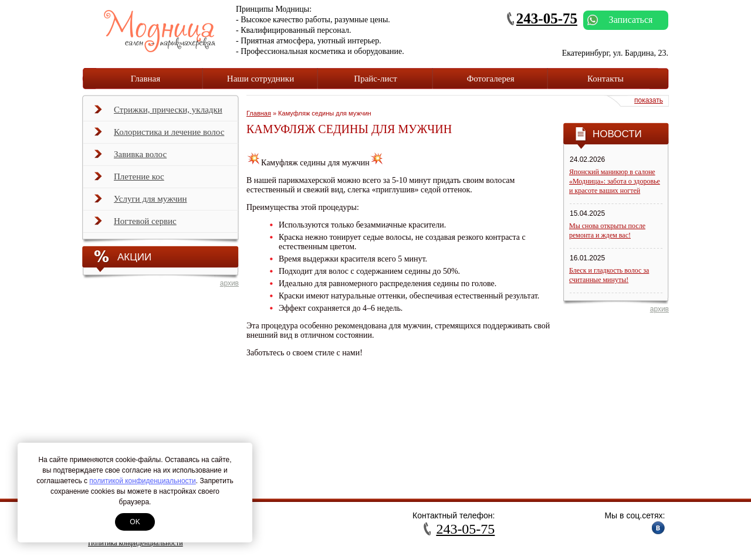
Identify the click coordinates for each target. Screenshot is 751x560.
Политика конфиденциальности (136, 543)
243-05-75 (547, 18)
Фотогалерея (490, 79)
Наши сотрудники (261, 79)
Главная (146, 79)
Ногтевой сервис (136, 225)
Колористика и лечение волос (159, 135)
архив (229, 283)
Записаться (620, 20)
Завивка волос (131, 158)
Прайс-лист (375, 79)
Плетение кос (129, 180)
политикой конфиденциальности (142, 481)
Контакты (605, 79)
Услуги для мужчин (141, 202)
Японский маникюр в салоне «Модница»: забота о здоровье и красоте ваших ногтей (615, 181)
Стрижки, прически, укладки (158, 113)
